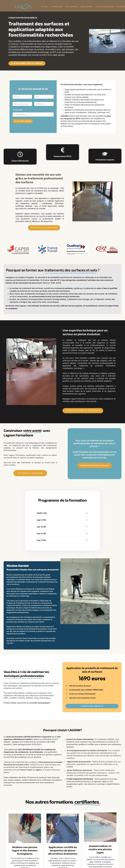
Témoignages (86, 7)
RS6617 (55, 739)
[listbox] (33, 114)
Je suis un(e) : (19, 110)
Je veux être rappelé (23, 121)
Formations (57, 7)
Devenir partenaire (105, 7)
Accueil (45, 7)
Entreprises (71, 7)
